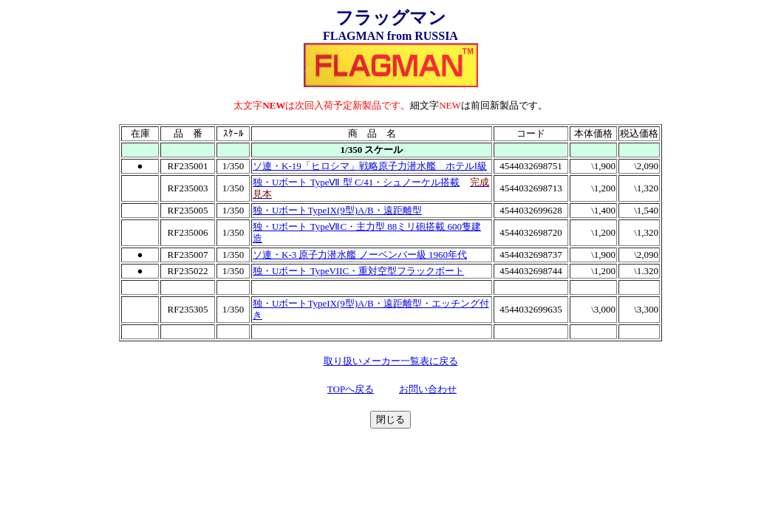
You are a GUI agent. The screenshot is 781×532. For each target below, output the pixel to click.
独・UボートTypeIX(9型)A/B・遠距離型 (337, 210)
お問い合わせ (428, 389)
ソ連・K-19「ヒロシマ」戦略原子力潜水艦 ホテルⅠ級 (370, 166)
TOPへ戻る (351, 389)
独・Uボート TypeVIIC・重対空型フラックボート (358, 271)
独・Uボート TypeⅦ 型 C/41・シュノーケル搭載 (356, 182)
